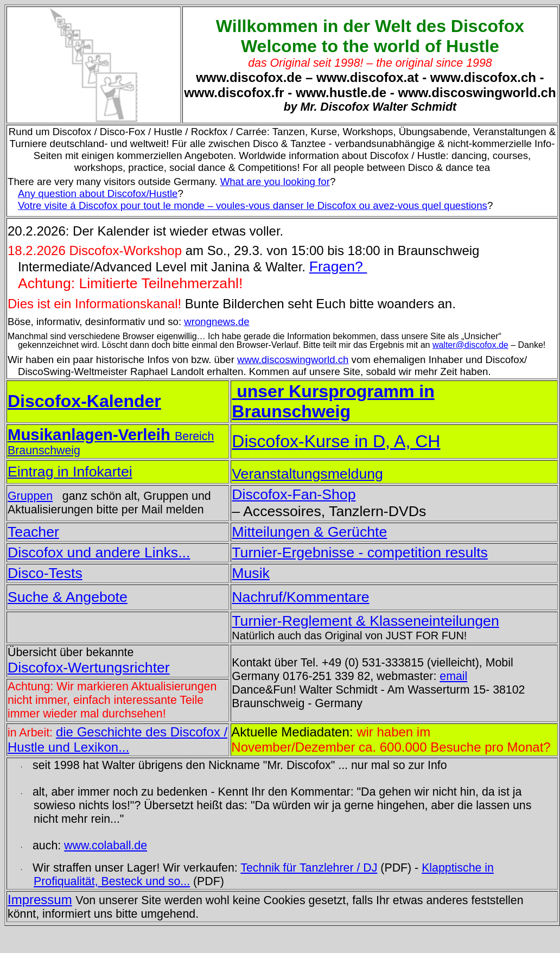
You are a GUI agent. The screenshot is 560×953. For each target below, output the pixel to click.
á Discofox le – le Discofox (253, 205)
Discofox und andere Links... (99, 552)
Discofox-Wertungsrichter (89, 668)
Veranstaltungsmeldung (307, 474)
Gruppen (30, 496)
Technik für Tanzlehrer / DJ (309, 868)
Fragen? (338, 266)
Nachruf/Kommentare (300, 597)
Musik (251, 573)
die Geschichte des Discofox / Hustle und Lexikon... (117, 739)
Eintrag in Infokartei (70, 472)
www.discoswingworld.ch (293, 360)
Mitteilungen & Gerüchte (309, 532)
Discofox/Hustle (98, 193)
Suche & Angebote (68, 597)
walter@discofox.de (470, 345)
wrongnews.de (217, 322)
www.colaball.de (106, 846)
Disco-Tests (45, 573)
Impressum (40, 900)
